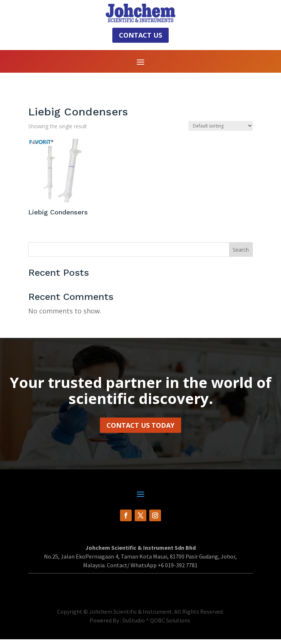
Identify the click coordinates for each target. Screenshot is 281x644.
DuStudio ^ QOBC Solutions (156, 625)
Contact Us (140, 35)
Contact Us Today (140, 430)
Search (241, 254)
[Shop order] (221, 131)
